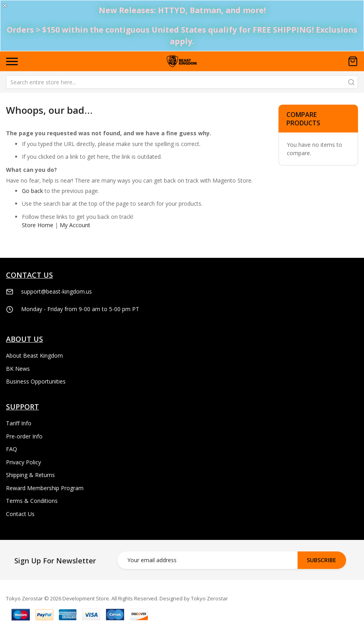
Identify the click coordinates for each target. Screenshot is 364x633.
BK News (18, 369)
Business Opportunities (36, 381)
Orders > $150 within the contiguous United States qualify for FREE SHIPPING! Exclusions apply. (182, 35)
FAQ (12, 449)
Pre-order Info (24, 436)
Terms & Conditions (32, 501)
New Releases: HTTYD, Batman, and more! (182, 10)
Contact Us (20, 514)
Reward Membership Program (45, 488)
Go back (32, 191)
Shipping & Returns (30, 475)
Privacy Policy (23, 462)
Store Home (38, 225)
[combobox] (182, 82)
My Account (75, 225)
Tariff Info (19, 423)
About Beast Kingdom (34, 355)
